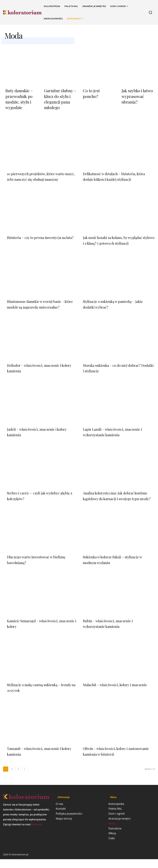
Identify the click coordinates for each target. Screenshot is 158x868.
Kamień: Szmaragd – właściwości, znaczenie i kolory (37, 631)
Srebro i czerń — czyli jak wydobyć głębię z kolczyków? (37, 498)
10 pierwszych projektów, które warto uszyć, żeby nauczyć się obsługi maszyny (43, 173)
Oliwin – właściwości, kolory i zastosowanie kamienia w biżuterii (113, 759)
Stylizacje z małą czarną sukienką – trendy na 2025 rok (38, 695)
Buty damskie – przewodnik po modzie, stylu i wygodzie (17, 97)
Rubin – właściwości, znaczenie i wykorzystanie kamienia (112, 631)
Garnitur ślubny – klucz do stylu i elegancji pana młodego (58, 97)
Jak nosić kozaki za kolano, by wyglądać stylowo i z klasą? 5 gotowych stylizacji (118, 237)
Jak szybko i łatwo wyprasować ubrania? (135, 95)
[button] (150, 12)
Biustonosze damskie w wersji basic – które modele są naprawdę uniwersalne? (40, 303)
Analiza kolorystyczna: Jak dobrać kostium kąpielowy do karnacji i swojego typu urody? (119, 501)
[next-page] (25, 777)
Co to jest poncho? (97, 90)
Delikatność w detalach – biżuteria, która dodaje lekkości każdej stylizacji (116, 173)
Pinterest (37, 832)
